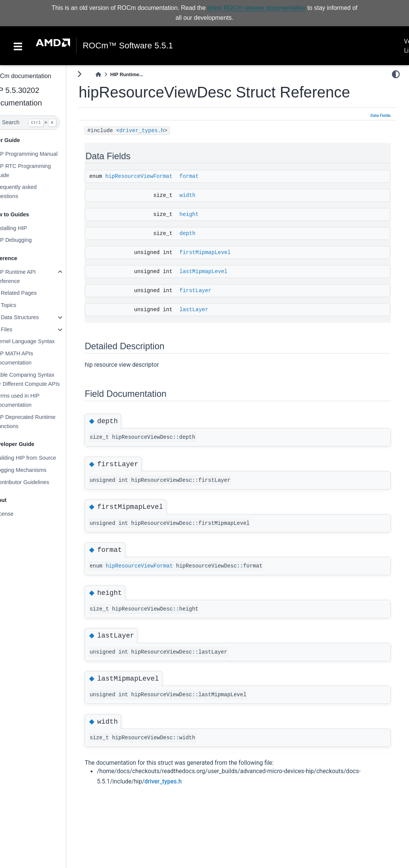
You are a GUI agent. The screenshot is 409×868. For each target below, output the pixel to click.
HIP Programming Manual (41, 154)
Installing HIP (26, 228)
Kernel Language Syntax (40, 341)
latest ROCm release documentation (257, 8)
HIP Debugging (28, 240)
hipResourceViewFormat (154, 176)
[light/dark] (396, 74)
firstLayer (211, 291)
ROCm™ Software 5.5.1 (128, 46)
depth (203, 233)
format (204, 176)
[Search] (41, 123)
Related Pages (34, 293)
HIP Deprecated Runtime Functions (40, 422)
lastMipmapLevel (219, 272)
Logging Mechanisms (36, 470)
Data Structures (35, 317)
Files (22, 329)
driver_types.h (157, 131)
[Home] (114, 74)
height (204, 214)
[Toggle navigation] (18, 46)
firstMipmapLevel (220, 253)
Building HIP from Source (41, 458)
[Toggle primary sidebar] (95, 74)
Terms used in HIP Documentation (32, 400)
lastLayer (209, 310)
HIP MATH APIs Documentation (29, 358)
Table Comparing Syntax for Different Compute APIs (42, 379)
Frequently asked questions (31, 192)
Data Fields (381, 116)
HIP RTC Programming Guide (38, 171)
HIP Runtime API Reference (30, 277)
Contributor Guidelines (37, 482)
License (19, 514)
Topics (24, 305)
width (203, 195)
